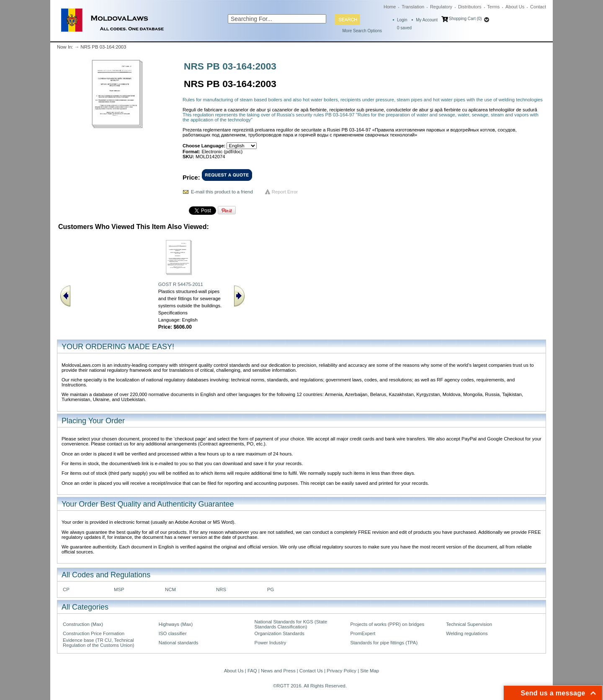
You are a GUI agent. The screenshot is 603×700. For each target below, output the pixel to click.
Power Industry (271, 643)
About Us (515, 7)
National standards (179, 643)
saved (404, 28)
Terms (493, 7)
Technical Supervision (469, 624)
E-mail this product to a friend (222, 192)
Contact (538, 7)
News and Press (278, 671)
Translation (413, 7)
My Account (427, 20)
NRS (221, 589)
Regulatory (441, 7)
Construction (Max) (83, 624)
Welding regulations (467, 633)
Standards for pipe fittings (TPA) (384, 643)
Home (390, 7)
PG (271, 589)
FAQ (252, 671)
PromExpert (363, 633)
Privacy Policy (341, 671)
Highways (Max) (176, 624)
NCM (170, 589)
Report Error (285, 192)
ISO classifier (173, 633)
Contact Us (311, 671)
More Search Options (362, 31)
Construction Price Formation (94, 633)
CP (66, 589)
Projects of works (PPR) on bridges (387, 624)
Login (402, 20)
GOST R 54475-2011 (181, 284)
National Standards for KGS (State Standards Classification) (291, 624)
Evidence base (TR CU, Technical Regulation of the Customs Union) (98, 643)
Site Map (370, 671)
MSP (119, 589)
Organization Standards (280, 633)
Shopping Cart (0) (465, 19)
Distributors (470, 7)
